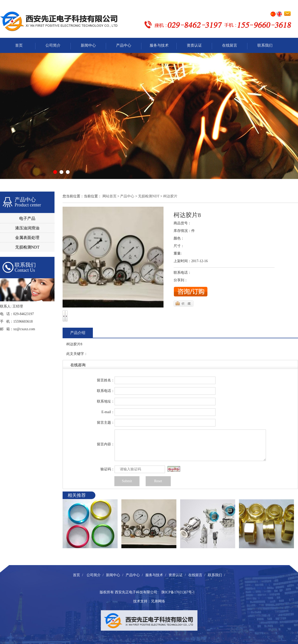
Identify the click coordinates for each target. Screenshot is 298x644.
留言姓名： (106, 380)
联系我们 (265, 45)
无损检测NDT (27, 247)
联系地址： (106, 401)
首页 (19, 45)
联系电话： (106, 391)
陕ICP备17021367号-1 (178, 592)
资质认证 (194, 45)
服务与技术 (159, 45)
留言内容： (106, 444)
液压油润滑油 (27, 228)
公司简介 (53, 45)
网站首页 (110, 196)
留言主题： (106, 423)
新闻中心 (88, 45)
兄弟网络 (158, 601)
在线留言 (230, 45)
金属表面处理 (27, 238)
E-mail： (108, 412)
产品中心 (124, 45)
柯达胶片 (170, 196)
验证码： (107, 469)
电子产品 (27, 218)
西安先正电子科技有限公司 (136, 592)
